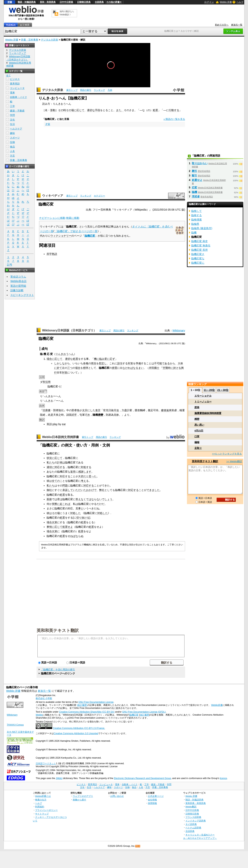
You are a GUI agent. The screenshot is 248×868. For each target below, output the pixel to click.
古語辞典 (99, 2)
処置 (155, 110)
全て (8, 75)
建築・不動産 (17, 111)
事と (81, 508)
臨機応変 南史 (200, 241)
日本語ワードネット (46, 763)
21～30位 (223, 390)
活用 (48, 382)
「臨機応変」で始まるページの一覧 (76, 231)
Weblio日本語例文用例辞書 (60, 437)
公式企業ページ (156, 796)
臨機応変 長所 (200, 250)
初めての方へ (222, 25)
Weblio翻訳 (191, 807)
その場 (70, 110)
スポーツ (15, 138)
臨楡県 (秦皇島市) (202, 228)
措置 (115, 368)
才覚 (48, 124)
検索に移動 (73, 218)
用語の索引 (86, 90)
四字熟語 (52, 254)
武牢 (74, 415)
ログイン (209, 2)
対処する (86, 467)
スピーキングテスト (22, 295)
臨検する (197, 215)
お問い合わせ (117, 796)
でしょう (107, 499)
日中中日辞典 (66, 2)
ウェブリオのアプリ (83, 796)
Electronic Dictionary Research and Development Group (142, 778)
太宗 (85, 410)
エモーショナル (203, 396)
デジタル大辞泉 (50, 40)
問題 (65, 486)
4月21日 (199, 431)
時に (171, 368)
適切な (91, 110)
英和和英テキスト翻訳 (58, 630)
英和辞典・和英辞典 (196, 803)
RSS (138, 846)
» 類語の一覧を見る (174, 119)
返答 (73, 472)
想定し (103, 363)
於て (59, 368)
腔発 (197, 407)
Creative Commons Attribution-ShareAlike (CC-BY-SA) (87, 712)
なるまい (138, 368)
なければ (128, 368)
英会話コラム (18, 277)
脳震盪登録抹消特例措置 (208, 413)
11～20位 (209, 390)
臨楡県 (195, 224)
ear (64, 424)
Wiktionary (179, 330)
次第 (54, 522)
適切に (51, 467)
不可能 (158, 363)
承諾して (68, 490)
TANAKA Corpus (15, 725)
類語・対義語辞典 (27, 2)
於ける (177, 368)
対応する (60, 467)
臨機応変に (198, 263)
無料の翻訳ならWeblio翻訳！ (67, 13)
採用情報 (152, 803)
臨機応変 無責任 (201, 245)
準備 (138, 363)
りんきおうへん (65, 354)
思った (93, 476)
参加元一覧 (237, 25)
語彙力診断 (17, 290)
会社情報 (152, 800)
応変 (194, 187)
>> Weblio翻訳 (234, 461)
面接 (49, 499)
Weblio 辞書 (226, 2)
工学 (12, 106)
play (55, 424)
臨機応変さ (198, 254)
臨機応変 (90, 236)
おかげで (91, 490)
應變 (101, 415)
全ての (56, 481)
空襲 (165, 368)
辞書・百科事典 (30, 40)
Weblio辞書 (217, 705)
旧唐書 (47, 410)
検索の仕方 (41, 800)
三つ (70, 368)
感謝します (85, 472)
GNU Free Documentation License (96, 702)
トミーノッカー (203, 402)
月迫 (116, 410)
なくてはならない (91, 499)
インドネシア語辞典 (196, 821)
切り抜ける (83, 518)
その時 (62, 110)
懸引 (194, 171)
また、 (120, 110)
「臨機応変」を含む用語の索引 (58, 670)
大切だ (82, 476)
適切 (68, 359)
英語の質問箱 (18, 286)
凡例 (110, 90)
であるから (169, 363)
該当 (120, 363)
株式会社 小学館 (44, 698)
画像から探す (79, 800)
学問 (12, 115)
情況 (94, 363)
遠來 (169, 410)
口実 (197, 436)
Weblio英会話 (18, 281)
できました (153, 490)
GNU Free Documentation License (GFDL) (144, 712)
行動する (174, 110)
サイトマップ (42, 814)
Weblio (39, 715)
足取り (198, 448)
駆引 (194, 175)
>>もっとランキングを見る (227, 454)
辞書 (10, 2)
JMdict (59, 778)
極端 (197, 442)
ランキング (99, 90)
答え (78, 499)
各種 (86, 363)
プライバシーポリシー (46, 810)
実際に (56, 504)
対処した (76, 513)
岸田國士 (154, 368)
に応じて (79, 110)
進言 (98, 410)
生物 (12, 142)
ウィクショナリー (61, 236)
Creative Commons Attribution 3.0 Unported (76, 733)
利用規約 (40, 807)
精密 (197, 419)
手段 (98, 110)
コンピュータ (17, 88)
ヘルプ (240, 2)
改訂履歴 (144, 715)
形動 (53, 110)
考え (83, 481)
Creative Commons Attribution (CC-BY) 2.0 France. (79, 728)
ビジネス (15, 79)
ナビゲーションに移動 (52, 218)
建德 (164, 410)
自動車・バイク (19, 97)
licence (223, 778)
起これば (65, 504)
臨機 (194, 192)
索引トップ (72, 90)
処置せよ (68, 527)
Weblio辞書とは (43, 796)
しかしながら (62, 363)
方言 (12, 156)
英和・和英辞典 (48, 2)
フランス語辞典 (193, 817)
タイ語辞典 (191, 824)
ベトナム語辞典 (193, 828)
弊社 (102, 490)
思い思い (199, 425)
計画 (60, 462)
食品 (12, 147)
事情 (49, 527)
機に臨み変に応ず (104, 359)
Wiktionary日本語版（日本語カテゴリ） (69, 330)
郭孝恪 (57, 410)
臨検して (197, 211)
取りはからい (200, 163)
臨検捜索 (197, 220)
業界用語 (15, 84)
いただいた (79, 490)
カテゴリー (99, 196)
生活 (12, 124)
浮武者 (196, 196)
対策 (130, 363)
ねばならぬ (77, 536)
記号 (10, 265)
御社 (49, 490)
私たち (51, 462)
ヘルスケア (16, 129)
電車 (12, 93)
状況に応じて (54, 458)
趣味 (12, 133)
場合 (49, 359)
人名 (12, 151)
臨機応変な (198, 258)
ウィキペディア (53, 196)
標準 (86, 368)
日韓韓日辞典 (84, 2)
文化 (12, 120)
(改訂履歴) (82, 705)
